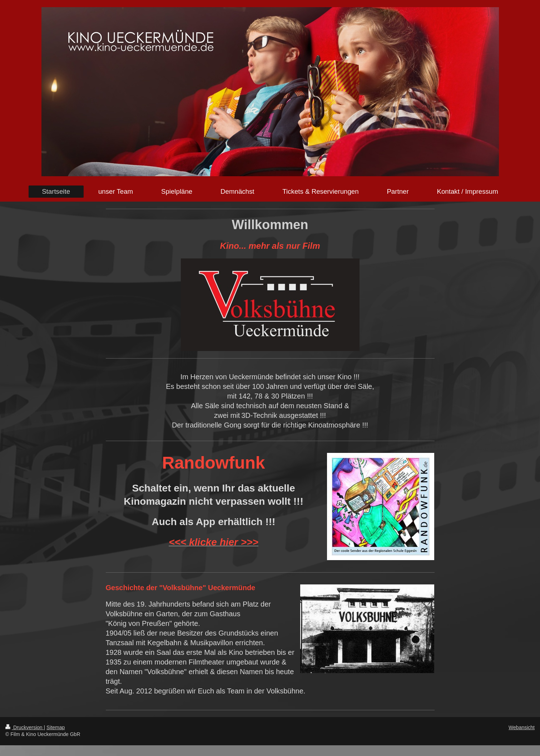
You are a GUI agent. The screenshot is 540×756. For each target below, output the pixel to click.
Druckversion (24, 727)
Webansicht (522, 727)
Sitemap (56, 727)
